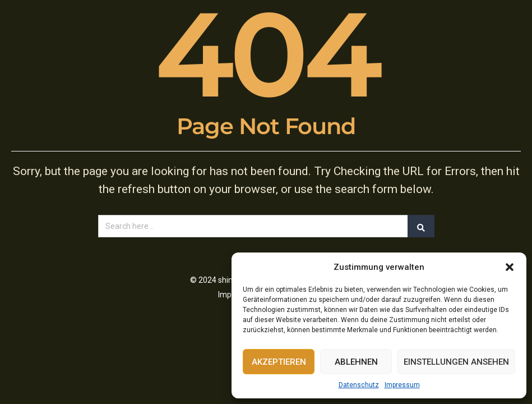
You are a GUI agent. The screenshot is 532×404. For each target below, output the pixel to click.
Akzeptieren (279, 362)
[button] (510, 267)
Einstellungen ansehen (456, 362)
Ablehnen (356, 362)
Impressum (402, 385)
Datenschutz (359, 385)
